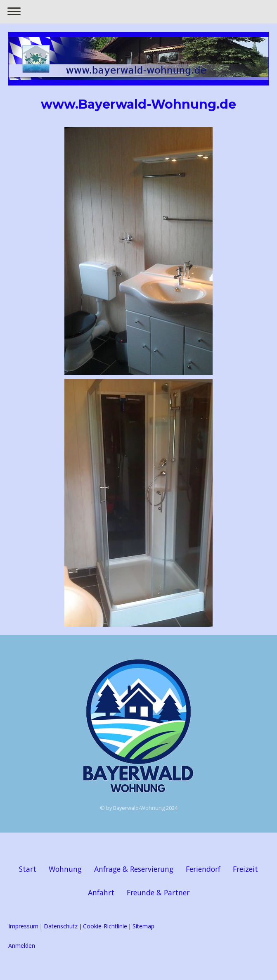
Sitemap (143, 926)
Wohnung (65, 869)
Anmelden (22, 946)
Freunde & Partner (158, 892)
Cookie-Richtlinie (105, 926)
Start (28, 869)
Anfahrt (101, 892)
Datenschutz (61, 926)
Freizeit (245, 869)
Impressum (23, 926)
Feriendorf (203, 869)
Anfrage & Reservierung (134, 869)
